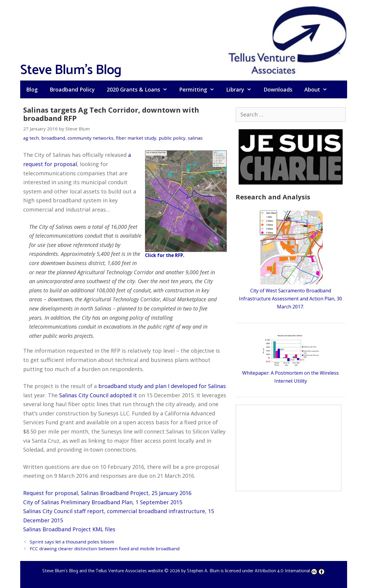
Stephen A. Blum (203, 571)
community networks (90, 138)
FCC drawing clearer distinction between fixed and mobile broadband (105, 548)
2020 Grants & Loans (140, 89)
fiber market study (136, 138)
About (319, 89)
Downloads (278, 89)
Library (242, 89)
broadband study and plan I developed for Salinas (162, 386)
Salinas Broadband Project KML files (69, 529)
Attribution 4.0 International (290, 571)
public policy (172, 138)
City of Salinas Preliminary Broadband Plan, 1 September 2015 (103, 502)
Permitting (200, 89)
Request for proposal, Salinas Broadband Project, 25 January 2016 (107, 493)
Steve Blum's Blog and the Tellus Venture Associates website (103, 571)
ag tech (31, 138)
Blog (32, 89)
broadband (53, 138)
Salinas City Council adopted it (98, 395)
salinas (195, 138)
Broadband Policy (72, 89)
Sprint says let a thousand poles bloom (72, 542)
